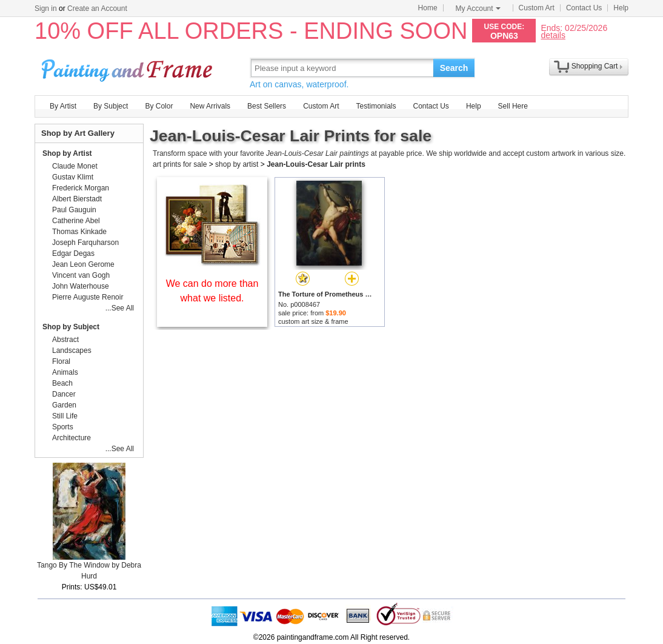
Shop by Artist (67, 153)
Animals (65, 372)
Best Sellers (267, 106)
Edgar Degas (73, 253)
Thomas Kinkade (79, 232)
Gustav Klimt (73, 177)
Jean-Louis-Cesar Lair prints (316, 164)
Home (428, 8)
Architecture (72, 438)
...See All (120, 308)
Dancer (64, 394)
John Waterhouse (81, 286)
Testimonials (376, 106)
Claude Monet (75, 166)
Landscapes (72, 351)
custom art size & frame (313, 321)
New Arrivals (210, 106)
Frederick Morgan (81, 188)
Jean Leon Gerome (83, 264)
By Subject (111, 106)
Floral (61, 361)
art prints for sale (180, 164)
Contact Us (584, 8)
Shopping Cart (595, 66)
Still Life (65, 416)
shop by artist (237, 164)
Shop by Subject (71, 327)
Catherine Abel (76, 221)
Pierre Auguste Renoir (88, 297)
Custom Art (537, 8)
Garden (64, 405)
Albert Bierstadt (77, 199)
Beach (62, 383)
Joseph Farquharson (85, 243)
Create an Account (97, 8)
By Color (159, 106)
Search (454, 68)
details (553, 35)
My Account (478, 8)
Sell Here (513, 106)
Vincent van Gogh (81, 275)
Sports (63, 427)
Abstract (65, 340)
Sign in (46, 8)
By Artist (63, 106)
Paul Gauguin (74, 210)
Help (621, 8)
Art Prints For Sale (128, 68)
